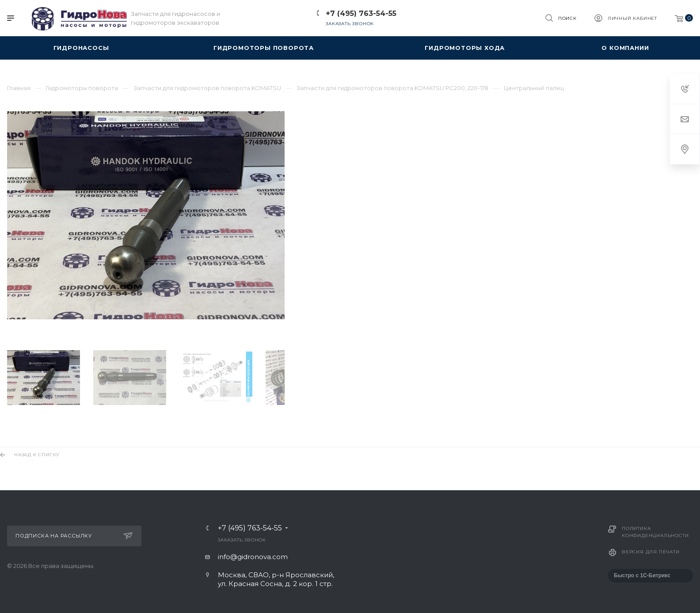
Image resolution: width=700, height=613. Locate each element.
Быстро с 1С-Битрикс (642, 575)
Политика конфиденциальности (655, 532)
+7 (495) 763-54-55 (361, 13)
